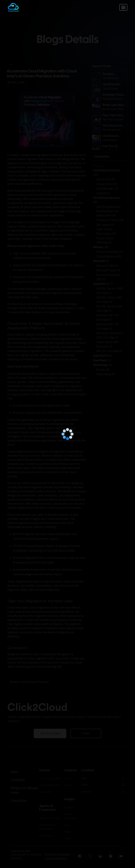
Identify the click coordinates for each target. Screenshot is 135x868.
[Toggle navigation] (123, 7)
